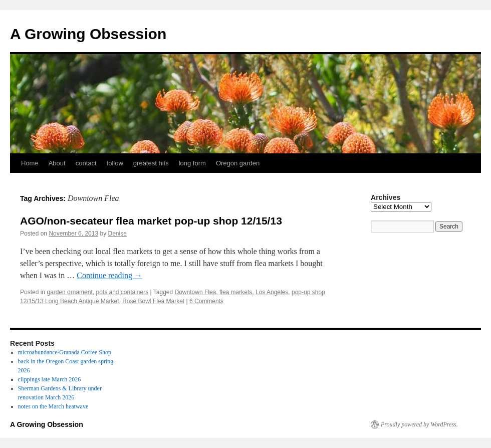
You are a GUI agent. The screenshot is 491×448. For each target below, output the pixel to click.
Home (30, 163)
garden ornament (69, 292)
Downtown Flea (196, 292)
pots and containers (122, 292)
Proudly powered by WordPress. (419, 424)
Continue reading (109, 275)
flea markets (236, 292)
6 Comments (206, 301)
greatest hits (151, 163)
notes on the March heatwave (53, 406)
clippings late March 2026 (50, 379)
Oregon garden (238, 163)
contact (86, 163)
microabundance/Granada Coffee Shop (65, 352)
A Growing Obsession (88, 34)
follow (115, 163)
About (57, 163)
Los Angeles (272, 292)
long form (192, 163)
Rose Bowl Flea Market (153, 301)
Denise (117, 234)
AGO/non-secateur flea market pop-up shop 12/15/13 (151, 221)
